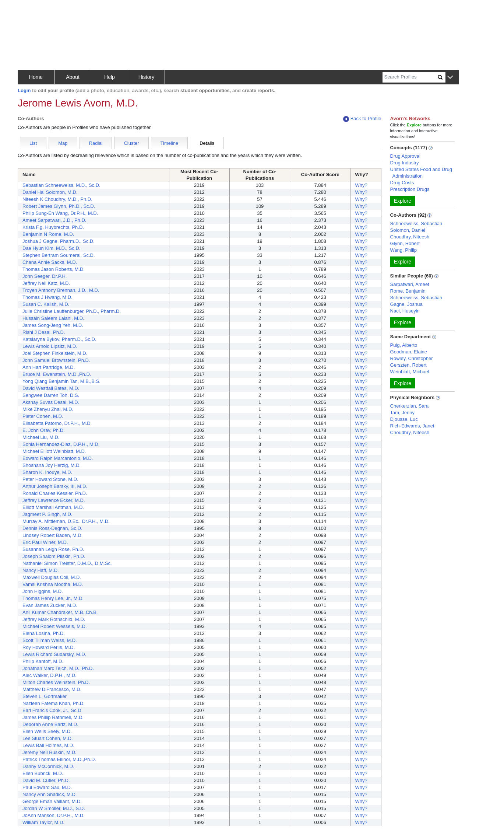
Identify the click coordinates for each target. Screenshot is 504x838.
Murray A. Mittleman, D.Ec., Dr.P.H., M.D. (66, 521)
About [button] (73, 77)
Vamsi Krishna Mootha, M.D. (53, 584)
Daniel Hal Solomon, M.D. (50, 192)
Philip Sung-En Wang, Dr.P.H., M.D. (60, 213)
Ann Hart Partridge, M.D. (49, 367)
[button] (450, 78)
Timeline (170, 143)
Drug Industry (405, 163)
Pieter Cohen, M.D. (43, 416)
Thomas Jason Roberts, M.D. (54, 269)
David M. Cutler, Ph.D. (46, 780)
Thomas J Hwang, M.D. (47, 297)
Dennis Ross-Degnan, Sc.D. (52, 528)
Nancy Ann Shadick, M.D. (50, 794)
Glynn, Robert (405, 243)
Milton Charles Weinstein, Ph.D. (56, 682)
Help (110, 77)
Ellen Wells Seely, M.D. (47, 731)
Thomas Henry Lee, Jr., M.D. (53, 598)
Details (207, 143)
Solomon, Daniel (408, 230)
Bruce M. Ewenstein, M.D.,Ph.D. (57, 374)
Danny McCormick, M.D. (48, 766)
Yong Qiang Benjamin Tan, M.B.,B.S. (61, 381)
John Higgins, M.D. (43, 591)
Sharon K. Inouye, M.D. (47, 472)
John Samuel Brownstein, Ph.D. (56, 360)
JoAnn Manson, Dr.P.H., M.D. (54, 815)
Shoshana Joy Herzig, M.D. (52, 465)
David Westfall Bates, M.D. (51, 388)
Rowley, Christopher (412, 358)
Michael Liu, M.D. (41, 437)
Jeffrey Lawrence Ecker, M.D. (54, 500)
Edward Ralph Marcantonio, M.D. (58, 458)
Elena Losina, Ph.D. (44, 633)
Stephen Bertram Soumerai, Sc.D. (59, 255)
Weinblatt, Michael (410, 372)
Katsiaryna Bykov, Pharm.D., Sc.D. (59, 339)
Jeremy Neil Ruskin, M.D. (50, 752)
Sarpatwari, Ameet (410, 284)
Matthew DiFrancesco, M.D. (52, 689)
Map (63, 143)
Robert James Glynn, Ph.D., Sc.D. (59, 206)
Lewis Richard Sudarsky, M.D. (54, 654)
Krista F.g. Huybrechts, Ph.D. (53, 227)
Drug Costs (402, 183)
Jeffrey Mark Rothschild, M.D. (54, 619)
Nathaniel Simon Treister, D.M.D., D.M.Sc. (67, 563)
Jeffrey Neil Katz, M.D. (46, 283)
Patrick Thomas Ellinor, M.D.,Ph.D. (59, 759)
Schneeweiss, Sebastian (416, 224)
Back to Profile (362, 119)
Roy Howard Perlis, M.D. (49, 647)
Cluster (131, 143)
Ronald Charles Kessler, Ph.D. (55, 493)
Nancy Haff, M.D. (41, 570)
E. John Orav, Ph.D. (44, 430)
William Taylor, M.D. (43, 822)
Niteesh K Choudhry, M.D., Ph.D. (57, 199)
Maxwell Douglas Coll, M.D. (52, 577)
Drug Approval (405, 156)
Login (24, 90)
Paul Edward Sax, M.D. (47, 787)
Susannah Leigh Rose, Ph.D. (53, 549)
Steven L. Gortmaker (45, 696)
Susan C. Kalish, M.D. (46, 304)
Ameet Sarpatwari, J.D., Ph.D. (54, 220)
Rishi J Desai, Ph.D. (44, 332)
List (33, 143)
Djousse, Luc (404, 419)
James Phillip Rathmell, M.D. (53, 717)
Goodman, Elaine (409, 352)
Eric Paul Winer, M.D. (45, 542)
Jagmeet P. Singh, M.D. (47, 514)
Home (36, 77)
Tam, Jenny (402, 413)
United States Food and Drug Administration (421, 173)
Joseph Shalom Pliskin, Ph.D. (54, 556)
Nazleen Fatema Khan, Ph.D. (54, 703)
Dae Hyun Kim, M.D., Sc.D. (51, 248)
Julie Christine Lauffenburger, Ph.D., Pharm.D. (72, 311)
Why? (361, 185)
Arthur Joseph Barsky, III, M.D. (55, 486)
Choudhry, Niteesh (410, 237)
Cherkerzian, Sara (410, 406)
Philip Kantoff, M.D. (43, 661)
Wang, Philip (404, 250)
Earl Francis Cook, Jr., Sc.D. (52, 710)
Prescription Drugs (410, 189)
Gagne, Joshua (406, 304)
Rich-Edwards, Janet (412, 426)
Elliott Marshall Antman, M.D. (53, 507)
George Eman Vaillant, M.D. (52, 801)
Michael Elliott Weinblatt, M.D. (54, 451)
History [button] (147, 77)
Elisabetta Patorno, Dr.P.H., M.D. (57, 423)
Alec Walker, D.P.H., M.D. (50, 675)
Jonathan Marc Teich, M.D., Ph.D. (58, 668)
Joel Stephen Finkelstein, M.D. (55, 353)
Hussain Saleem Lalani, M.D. (53, 318)
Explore (403, 201)
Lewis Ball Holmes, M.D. (48, 745)
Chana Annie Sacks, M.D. (50, 262)
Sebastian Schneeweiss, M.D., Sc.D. (61, 185)
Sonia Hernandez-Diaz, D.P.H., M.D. (61, 444)
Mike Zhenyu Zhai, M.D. (48, 409)
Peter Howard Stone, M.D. (50, 479)
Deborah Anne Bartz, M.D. (50, 724)
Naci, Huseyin (405, 311)
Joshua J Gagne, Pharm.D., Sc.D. (59, 241)
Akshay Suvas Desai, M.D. (51, 402)
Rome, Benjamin (408, 291)
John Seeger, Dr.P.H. (45, 276)
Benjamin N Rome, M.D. (48, 234)
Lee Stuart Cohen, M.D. (48, 738)
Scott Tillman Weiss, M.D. (50, 640)
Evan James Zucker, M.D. (50, 605)
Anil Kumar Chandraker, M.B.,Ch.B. (60, 612)
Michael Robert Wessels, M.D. (55, 626)
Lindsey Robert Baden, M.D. (52, 535)
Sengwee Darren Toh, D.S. (51, 395)
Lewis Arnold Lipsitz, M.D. (50, 346)
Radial (96, 143)
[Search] (410, 77)
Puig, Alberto (404, 345)
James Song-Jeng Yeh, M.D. (53, 325)
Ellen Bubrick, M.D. (43, 773)
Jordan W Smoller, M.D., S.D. (54, 808)
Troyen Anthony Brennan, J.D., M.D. (61, 290)
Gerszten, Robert (408, 365)
